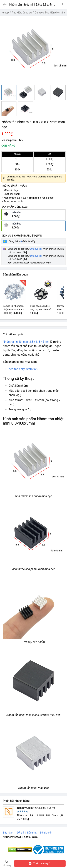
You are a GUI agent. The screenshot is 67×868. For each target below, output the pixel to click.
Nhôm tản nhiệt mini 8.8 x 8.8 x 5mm (26, 342)
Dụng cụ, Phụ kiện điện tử (49, 13)
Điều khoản (46, 833)
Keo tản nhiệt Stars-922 (23, 369)
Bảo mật (32, 833)
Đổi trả (20, 833)
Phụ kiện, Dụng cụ (22, 13)
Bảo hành (8, 833)
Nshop (5, 13)
